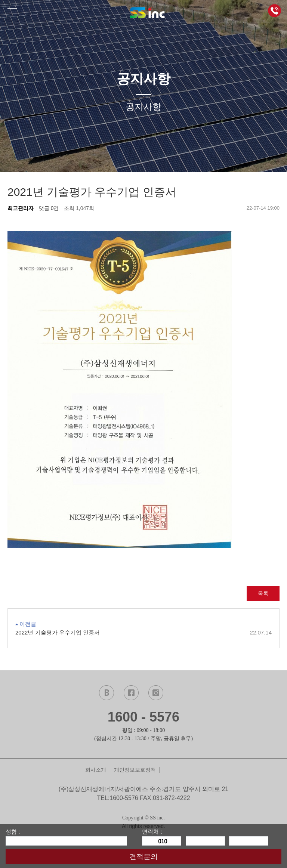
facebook (131, 693)
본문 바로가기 (0, 0)
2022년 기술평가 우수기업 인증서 (143, 633)
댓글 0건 (49, 208)
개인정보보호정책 (135, 770)
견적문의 (143, 857)
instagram (156, 693)
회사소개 (96, 770)
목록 (263, 593)
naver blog (107, 693)
